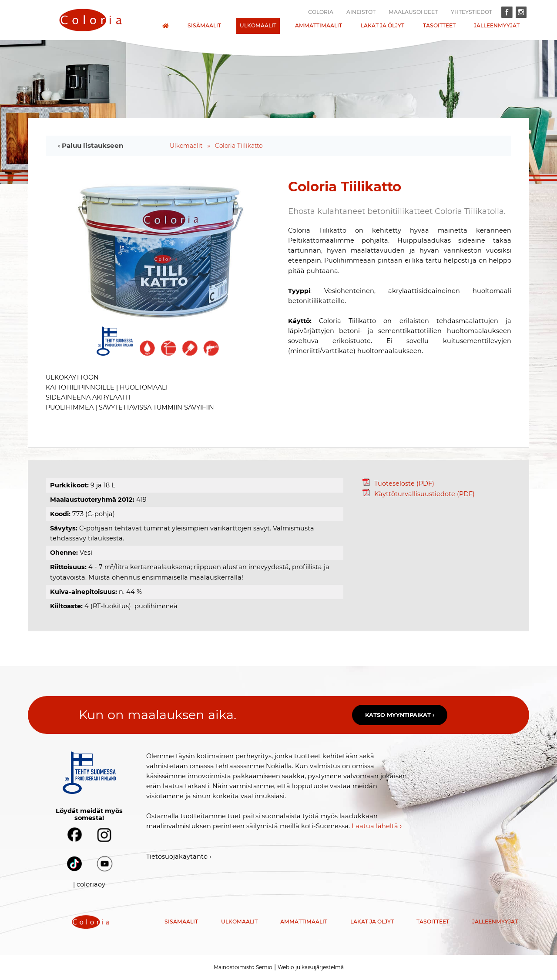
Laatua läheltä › (377, 826)
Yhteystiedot (471, 12)
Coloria (321, 12)
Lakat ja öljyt (383, 25)
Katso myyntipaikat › (400, 715)
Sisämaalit (204, 25)
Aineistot (361, 12)
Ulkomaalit (258, 25)
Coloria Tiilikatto (239, 146)
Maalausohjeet (413, 12)
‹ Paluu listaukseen (91, 145)
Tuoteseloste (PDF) (398, 483)
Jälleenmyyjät (497, 25)
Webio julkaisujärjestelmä (311, 967)
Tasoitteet (439, 25)
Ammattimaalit (319, 25)
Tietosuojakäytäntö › (179, 857)
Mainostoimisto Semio (243, 967)
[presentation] (91, 20)
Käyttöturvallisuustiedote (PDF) (419, 494)
